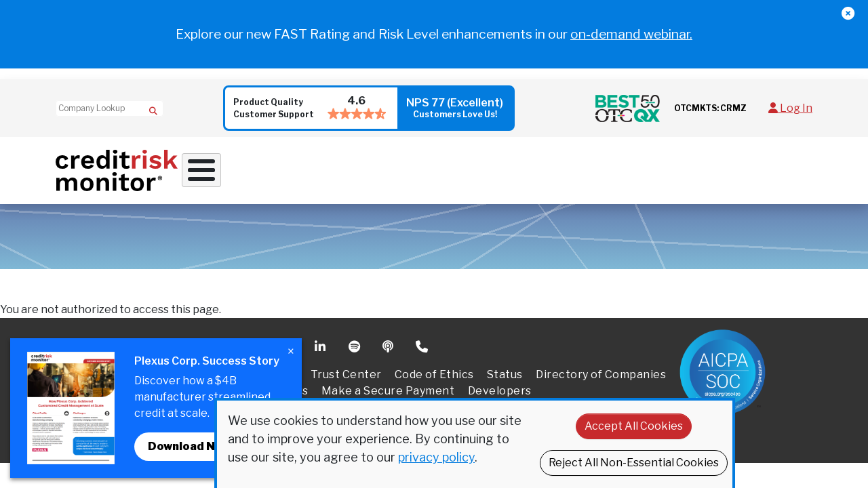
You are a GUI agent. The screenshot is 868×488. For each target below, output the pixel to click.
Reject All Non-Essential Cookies (634, 463)
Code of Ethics (434, 361)
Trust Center (346, 361)
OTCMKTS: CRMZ (710, 108)
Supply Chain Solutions (484, 163)
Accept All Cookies (634, 426)
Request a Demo (774, 163)
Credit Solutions (354, 163)
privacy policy (436, 457)
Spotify (356, 333)
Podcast (389, 333)
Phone (423, 333)
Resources (601, 163)
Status (505, 361)
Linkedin (322, 333)
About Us (689, 163)
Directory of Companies (601, 361)
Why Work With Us (236, 163)
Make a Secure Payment (388, 377)
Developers (500, 377)
